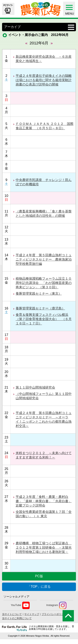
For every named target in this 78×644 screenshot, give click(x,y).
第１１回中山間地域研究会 (35, 387)
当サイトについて (12, 614)
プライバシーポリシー (54, 614)
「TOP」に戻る (39, 587)
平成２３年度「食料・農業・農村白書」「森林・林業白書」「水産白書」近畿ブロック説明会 (44, 501)
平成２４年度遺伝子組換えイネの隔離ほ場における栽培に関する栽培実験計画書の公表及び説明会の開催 (44, 80)
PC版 (39, 576)
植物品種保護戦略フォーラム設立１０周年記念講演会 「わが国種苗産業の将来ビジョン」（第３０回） (44, 283)
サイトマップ (32, 614)
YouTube (20, 605)
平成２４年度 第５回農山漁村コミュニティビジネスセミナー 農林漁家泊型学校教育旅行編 (44, 259)
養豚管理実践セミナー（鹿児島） (40, 308)
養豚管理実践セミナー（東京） (39, 294)
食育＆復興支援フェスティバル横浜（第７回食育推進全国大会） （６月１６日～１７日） (44, 319)
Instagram (56, 605)
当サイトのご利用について (17, 618)
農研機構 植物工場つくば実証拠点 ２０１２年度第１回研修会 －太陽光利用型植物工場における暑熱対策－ (44, 548)
